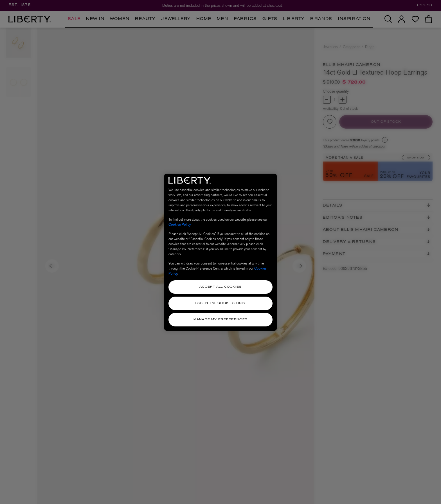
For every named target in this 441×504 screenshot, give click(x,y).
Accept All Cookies (221, 287)
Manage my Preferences (220, 320)
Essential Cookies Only (220, 303)
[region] (220, 252)
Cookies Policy (180, 225)
